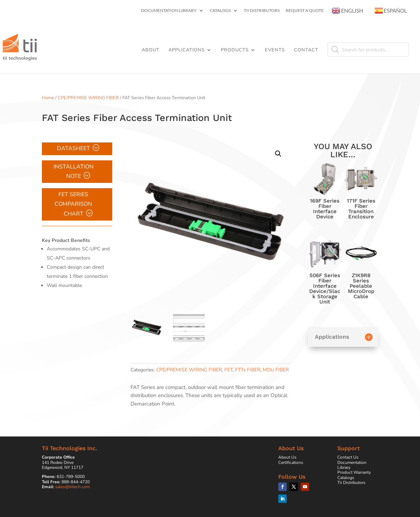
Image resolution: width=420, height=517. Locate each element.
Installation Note (74, 171)
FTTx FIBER (248, 370)
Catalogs (220, 11)
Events (275, 50)
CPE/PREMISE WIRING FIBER (88, 98)
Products (235, 50)
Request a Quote (305, 11)
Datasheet (74, 148)
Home (48, 98)
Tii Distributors (262, 11)
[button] (278, 154)
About (151, 50)
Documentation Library (169, 11)
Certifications (291, 462)
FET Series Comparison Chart (73, 204)
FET (228, 370)
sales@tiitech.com (72, 487)
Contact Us (348, 457)
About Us (287, 457)
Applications (187, 50)
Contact (306, 50)
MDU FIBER (276, 370)
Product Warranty (354, 472)
